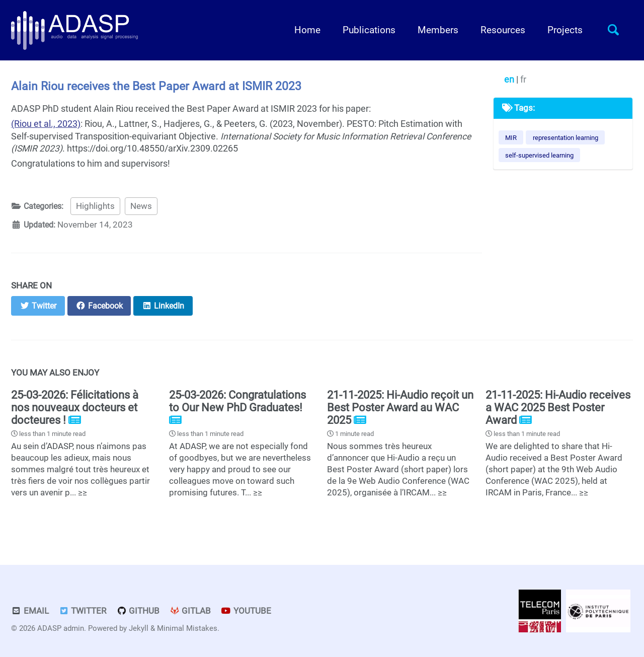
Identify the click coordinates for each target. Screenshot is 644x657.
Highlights (99, 206)
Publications (369, 30)
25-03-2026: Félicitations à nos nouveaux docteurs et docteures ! (75, 408)
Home (307, 30)
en (510, 80)
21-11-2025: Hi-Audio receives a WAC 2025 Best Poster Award (558, 408)
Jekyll (139, 628)
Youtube (247, 611)
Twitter (83, 611)
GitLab (190, 611)
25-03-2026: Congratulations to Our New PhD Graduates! (237, 401)
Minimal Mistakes (187, 628)
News (145, 206)
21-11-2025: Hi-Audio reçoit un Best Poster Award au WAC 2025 (400, 408)
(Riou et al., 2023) (46, 124)
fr (523, 80)
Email (30, 611)
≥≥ (83, 493)
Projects (565, 30)
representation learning (566, 138)
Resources (503, 30)
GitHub (138, 611)
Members (438, 30)
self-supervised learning (539, 155)
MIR (511, 138)
